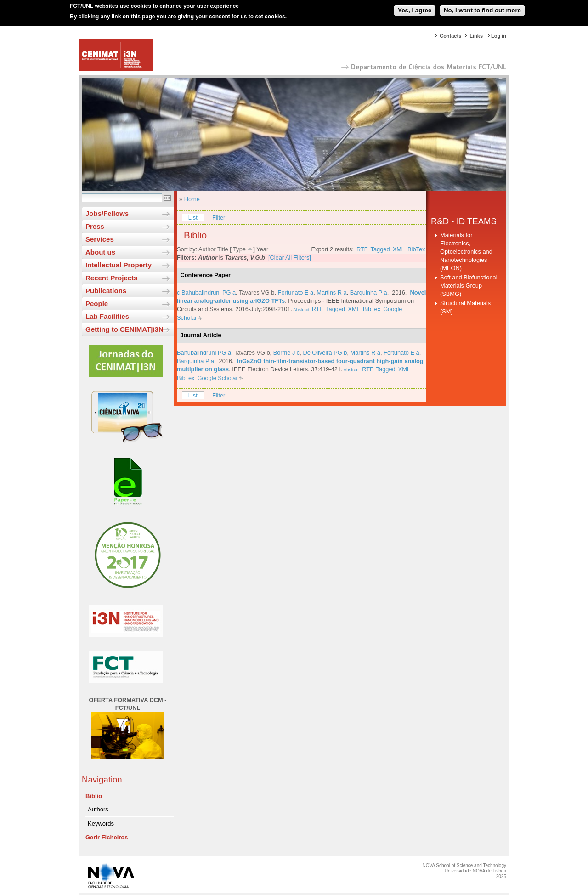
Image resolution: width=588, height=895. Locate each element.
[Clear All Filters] (290, 258)
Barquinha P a (369, 292)
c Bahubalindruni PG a (206, 292)
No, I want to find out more (482, 7)
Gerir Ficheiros (107, 837)
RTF (362, 249)
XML (399, 249)
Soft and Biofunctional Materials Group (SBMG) (469, 286)
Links (476, 36)
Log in (499, 36)
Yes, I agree (415, 7)
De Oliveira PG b (325, 353)
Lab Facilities (107, 316)
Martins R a (331, 292)
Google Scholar (218, 378)
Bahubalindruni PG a (204, 353)
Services (100, 239)
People (97, 303)
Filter (219, 218)
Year (262, 249)
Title (223, 249)
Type (239, 249)
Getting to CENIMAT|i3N (124, 329)
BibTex (416, 249)
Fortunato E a (296, 292)
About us (100, 252)
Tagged (380, 249)
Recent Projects (111, 278)
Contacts (450, 36)
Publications (106, 291)
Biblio (94, 796)
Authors (98, 809)
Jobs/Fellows (107, 213)
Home (192, 199)
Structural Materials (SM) (465, 307)
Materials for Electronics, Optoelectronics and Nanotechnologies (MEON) (466, 252)
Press (95, 226)
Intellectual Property (119, 265)
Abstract (301, 309)
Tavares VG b (257, 292)
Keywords (101, 824)
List (193, 218)
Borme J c (287, 353)
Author (207, 249)
